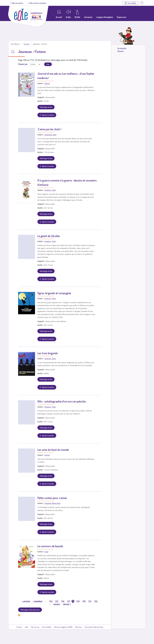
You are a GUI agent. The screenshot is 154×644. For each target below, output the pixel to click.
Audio (68, 17)
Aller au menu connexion (38, 3)
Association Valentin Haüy (94, 627)
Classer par (23, 64)
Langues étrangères (105, 17)
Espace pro (122, 17)
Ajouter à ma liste (48, 115)
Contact (19, 627)
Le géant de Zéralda (49, 236)
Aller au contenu (18, 3)
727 (69, 601)
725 (57, 601)
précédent (38, 601)
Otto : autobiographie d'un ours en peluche (62, 401)
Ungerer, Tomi (50, 190)
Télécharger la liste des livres (30, 610)
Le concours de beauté (50, 546)
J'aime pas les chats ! (49, 129)
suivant (57, 604)
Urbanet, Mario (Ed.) (52, 503)
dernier (67, 604)
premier (26, 601)
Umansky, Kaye (50, 135)
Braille (77, 17)
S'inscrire (121, 51)
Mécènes (79, 627)
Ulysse (47, 83)
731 (90, 601)
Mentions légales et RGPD (63, 627)
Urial (46, 552)
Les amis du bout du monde (53, 450)
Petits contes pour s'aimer (52, 498)
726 (63, 601)
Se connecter (122, 48)
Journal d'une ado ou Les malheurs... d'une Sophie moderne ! (66, 76)
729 (78, 601)
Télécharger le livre (46, 107)
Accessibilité (47, 627)
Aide (27, 627)
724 (51, 601)
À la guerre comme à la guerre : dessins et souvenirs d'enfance (67, 183)
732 (96, 601)
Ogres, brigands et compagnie (54, 293)
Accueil (27, 44)
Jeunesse (88, 17)
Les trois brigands (48, 353)
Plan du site (35, 627)
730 (84, 601)
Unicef (47, 455)
